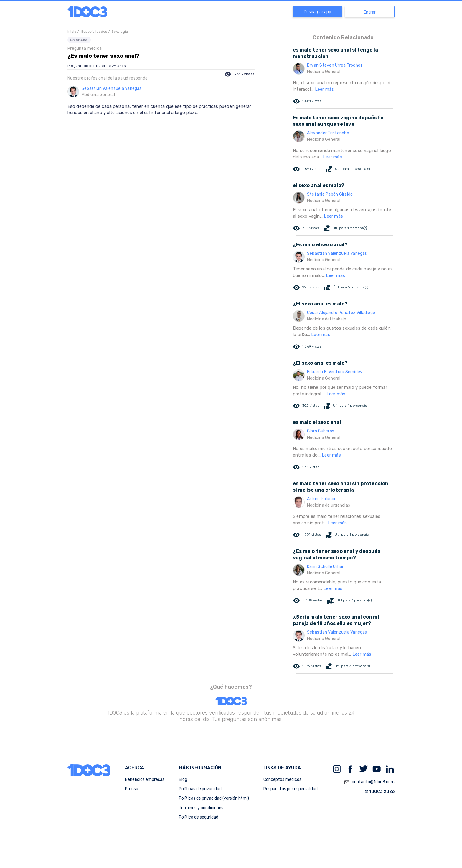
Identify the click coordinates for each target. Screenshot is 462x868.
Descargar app (317, 12)
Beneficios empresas (145, 779)
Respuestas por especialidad (291, 789)
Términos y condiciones (201, 808)
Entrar (370, 12)
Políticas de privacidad (200, 789)
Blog (183, 779)
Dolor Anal (79, 40)
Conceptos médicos (282, 779)
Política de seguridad (199, 817)
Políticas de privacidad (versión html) (214, 798)
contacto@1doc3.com (369, 782)
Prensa (132, 789)
